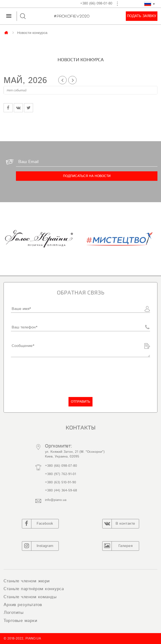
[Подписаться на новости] (87, 176)
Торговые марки (20, 621)
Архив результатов (23, 605)
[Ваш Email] (87, 162)
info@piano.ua (56, 500)
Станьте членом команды (30, 597)
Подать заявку (142, 16)
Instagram (38, 546)
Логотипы (14, 613)
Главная (7, 32)
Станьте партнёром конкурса (34, 589)
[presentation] (47, 377)
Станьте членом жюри (27, 581)
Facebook (38, 524)
